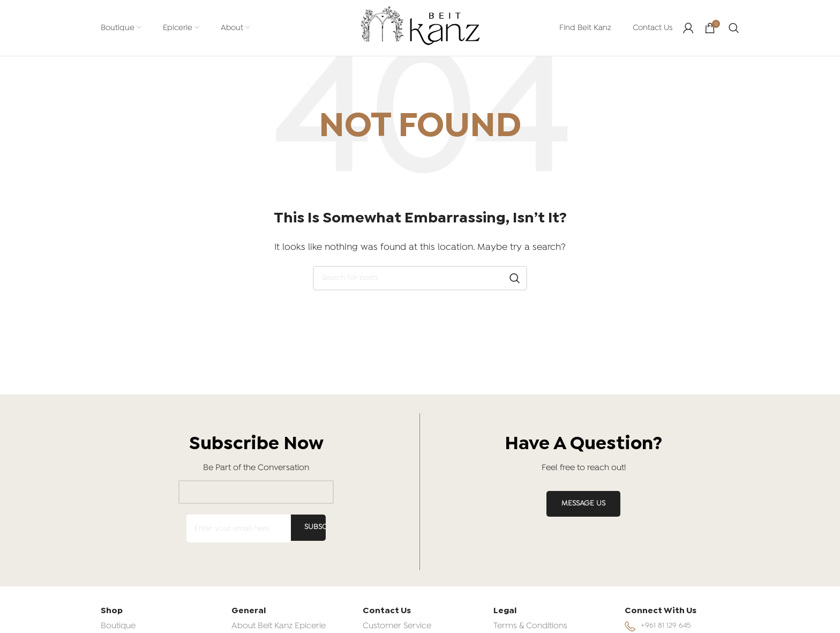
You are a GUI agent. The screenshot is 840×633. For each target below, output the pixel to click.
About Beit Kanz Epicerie (279, 626)
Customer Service (397, 626)
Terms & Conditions (530, 626)
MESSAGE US (583, 504)
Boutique (118, 626)
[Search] (734, 28)
